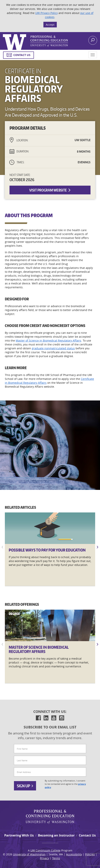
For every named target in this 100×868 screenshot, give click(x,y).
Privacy (44, 858)
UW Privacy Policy (47, 13)
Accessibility (74, 854)
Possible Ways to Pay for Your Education (47, 550)
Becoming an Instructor (56, 835)
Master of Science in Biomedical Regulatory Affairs (48, 340)
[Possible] (50, 528)
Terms (56, 858)
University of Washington (29, 854)
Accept (50, 25)
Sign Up (25, 786)
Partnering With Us (19, 835)
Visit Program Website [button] (50, 190)
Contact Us (87, 835)
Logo (3, 34)
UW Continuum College (45, 850)
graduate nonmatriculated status (53, 348)
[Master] (50, 625)
